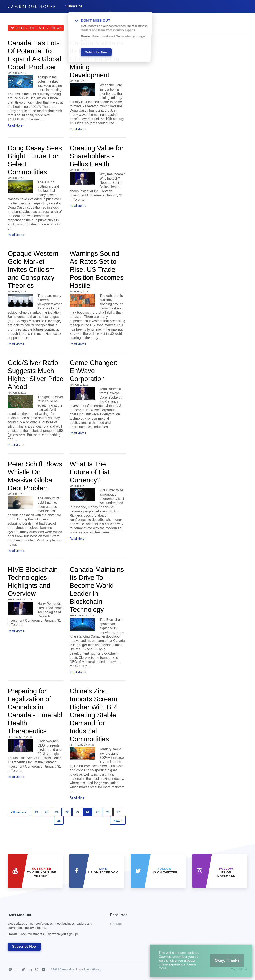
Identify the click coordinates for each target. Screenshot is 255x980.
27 (118, 812)
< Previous (18, 812)
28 (59, 821)
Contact (116, 924)
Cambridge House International (80, 969)
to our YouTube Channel (42, 872)
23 (77, 812)
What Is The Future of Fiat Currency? (90, 472)
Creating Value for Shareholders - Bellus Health (97, 156)
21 (57, 812)
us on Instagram (226, 872)
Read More (16, 125)
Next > (118, 821)
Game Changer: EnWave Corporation (94, 371)
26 (108, 812)
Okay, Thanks (220, 965)
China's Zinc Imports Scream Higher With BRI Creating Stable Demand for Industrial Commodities (94, 715)
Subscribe (74, 6)
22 (67, 812)
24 (87, 812)
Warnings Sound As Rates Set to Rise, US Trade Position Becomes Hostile (97, 269)
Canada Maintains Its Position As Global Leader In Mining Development (97, 59)
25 (98, 812)
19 (36, 812)
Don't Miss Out (54, 926)
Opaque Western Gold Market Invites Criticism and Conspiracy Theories (33, 269)
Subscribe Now (24, 946)
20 (46, 812)
